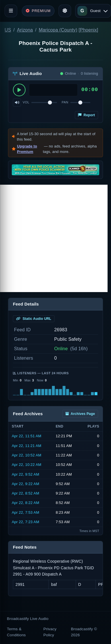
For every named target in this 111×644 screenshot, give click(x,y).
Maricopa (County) (58, 30)
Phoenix (88, 30)
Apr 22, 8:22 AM (26, 503)
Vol (26, 102)
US (8, 30)
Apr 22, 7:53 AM (26, 512)
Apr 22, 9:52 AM (26, 474)
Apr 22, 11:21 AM (27, 446)
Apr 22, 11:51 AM (27, 436)
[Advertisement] (54, 238)
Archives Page (80, 414)
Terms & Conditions (16, 632)
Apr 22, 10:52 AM (27, 455)
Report (86, 115)
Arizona (25, 30)
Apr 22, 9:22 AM (26, 484)
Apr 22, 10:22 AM (27, 465)
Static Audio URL (34, 319)
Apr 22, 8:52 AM (26, 493)
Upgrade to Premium (27, 149)
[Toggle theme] (65, 11)
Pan (65, 102)
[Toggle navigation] (11, 11)
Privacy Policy (50, 632)
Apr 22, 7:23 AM (26, 522)
